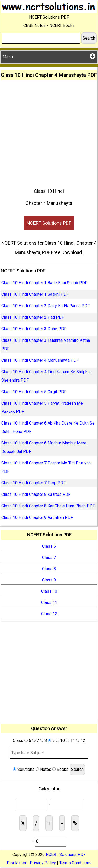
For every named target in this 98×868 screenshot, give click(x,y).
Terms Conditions (75, 863)
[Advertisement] (49, 132)
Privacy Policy (43, 863)
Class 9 (49, 580)
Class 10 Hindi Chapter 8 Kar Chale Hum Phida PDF (48, 506)
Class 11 (49, 603)
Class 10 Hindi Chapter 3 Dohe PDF (34, 329)
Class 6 (49, 546)
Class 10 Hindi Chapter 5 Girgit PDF (34, 392)
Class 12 (49, 614)
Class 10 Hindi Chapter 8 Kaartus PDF (36, 494)
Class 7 (49, 557)
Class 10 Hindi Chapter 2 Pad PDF (33, 317)
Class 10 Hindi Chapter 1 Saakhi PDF (35, 294)
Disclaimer (17, 863)
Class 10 (49, 591)
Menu (49, 56)
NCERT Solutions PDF (49, 223)
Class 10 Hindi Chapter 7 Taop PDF (33, 483)
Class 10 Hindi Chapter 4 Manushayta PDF (40, 360)
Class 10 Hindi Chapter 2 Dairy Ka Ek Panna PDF (45, 306)
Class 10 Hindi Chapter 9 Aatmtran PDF (37, 517)
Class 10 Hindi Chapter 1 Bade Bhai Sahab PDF (44, 283)
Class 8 (49, 569)
